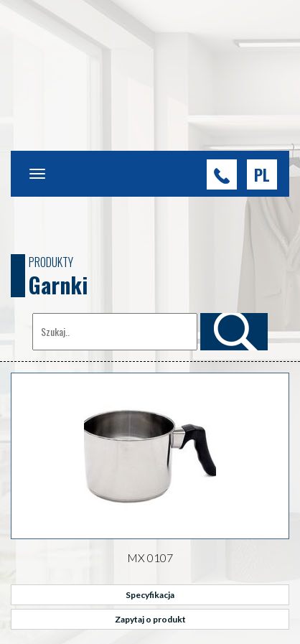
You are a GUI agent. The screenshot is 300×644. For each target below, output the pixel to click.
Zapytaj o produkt (150, 619)
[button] (262, 174)
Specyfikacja (150, 595)
